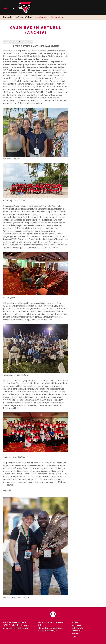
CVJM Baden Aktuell (23, 17)
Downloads (77, 631)
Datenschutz (77, 628)
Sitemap (75, 634)
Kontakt (75, 622)
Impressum (77, 625)
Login (74, 636)
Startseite (8, 17)
